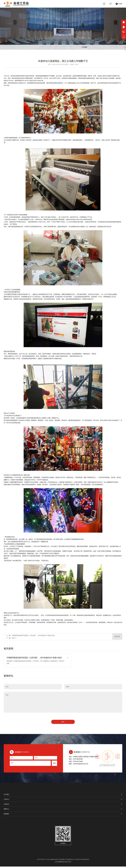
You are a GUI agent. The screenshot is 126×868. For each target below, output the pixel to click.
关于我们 (63, 796)
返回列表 (117, 637)
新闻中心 (63, 811)
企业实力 (63, 806)
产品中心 (63, 801)
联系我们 (63, 815)
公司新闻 (84, 48)
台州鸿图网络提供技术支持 (63, 863)
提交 (63, 723)
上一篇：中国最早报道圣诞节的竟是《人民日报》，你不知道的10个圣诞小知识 (30, 636)
